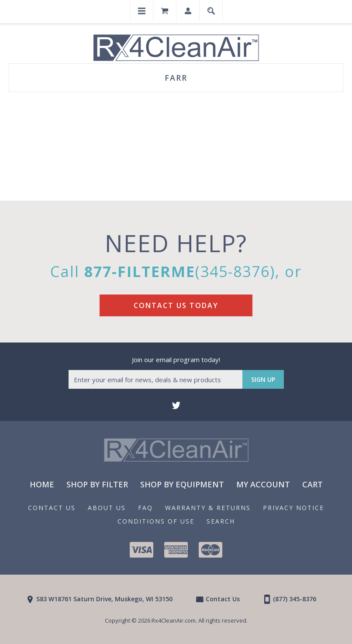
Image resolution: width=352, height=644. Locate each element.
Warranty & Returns (208, 508)
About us (107, 508)
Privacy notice (293, 508)
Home (42, 484)
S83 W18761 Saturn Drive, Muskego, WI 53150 (104, 599)
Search (221, 521)
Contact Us (52, 508)
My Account (263, 484)
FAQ (145, 508)
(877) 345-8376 (295, 599)
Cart (312, 484)
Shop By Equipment (182, 484)
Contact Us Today (176, 305)
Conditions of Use (156, 521)
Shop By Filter (97, 484)
